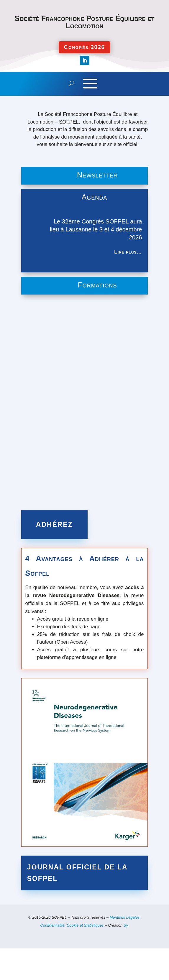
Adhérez (54, 524)
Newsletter (97, 175)
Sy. (126, 925)
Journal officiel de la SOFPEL (77, 873)
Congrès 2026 (84, 47)
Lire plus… (128, 252)
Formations (97, 285)
